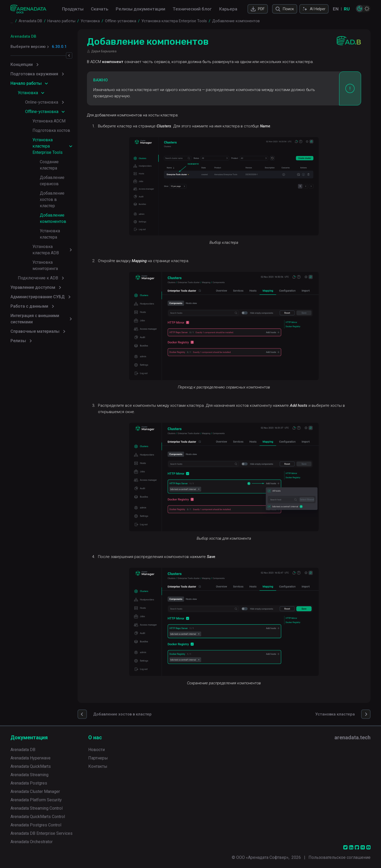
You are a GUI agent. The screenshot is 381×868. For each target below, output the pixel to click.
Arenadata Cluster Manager (35, 791)
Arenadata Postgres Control (36, 825)
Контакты (98, 766)
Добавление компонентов (53, 193)
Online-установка (42, 102)
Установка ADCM (49, 121)
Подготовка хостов (51, 130)
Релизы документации (140, 9)
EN (336, 9)
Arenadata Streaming (29, 775)
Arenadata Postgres (29, 783)
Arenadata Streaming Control (37, 808)
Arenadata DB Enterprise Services (42, 833)
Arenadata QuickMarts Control (38, 817)
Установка (28, 93)
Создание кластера (58, 156)
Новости (96, 750)
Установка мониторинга (56, 225)
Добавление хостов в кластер (61, 177)
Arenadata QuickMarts (31, 766)
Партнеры (98, 758)
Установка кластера (59, 206)
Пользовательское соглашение (339, 857)
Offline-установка (42, 112)
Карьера (228, 9)
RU (347, 9)
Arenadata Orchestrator (32, 842)
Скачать (100, 9)
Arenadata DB (23, 36)
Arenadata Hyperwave (31, 758)
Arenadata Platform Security (36, 800)
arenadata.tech (352, 737)
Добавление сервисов (62, 165)
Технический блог (192, 9)
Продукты (73, 9)
